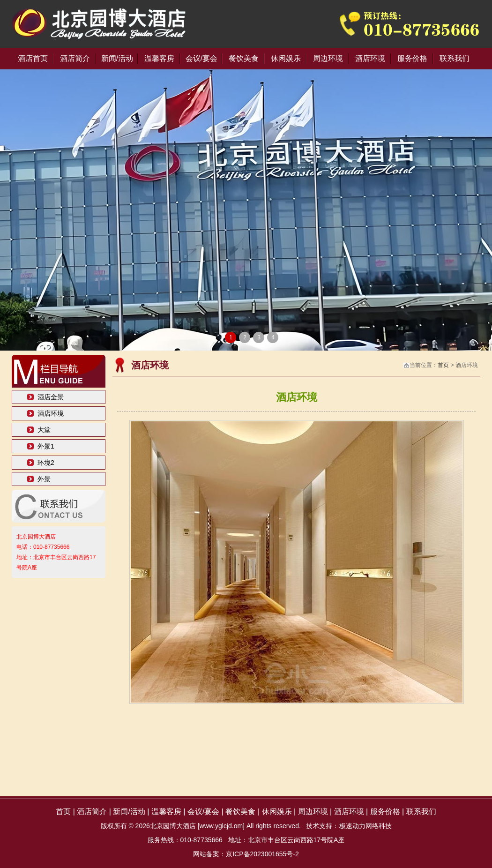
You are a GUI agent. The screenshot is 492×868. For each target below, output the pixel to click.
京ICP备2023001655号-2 (262, 854)
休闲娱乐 (286, 58)
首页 (443, 365)
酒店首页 (33, 58)
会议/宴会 (201, 58)
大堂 (44, 430)
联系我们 (455, 58)
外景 (44, 479)
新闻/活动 (117, 58)
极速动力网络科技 (365, 826)
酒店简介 (75, 58)
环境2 (46, 463)
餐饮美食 (244, 58)
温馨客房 (159, 58)
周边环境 (328, 58)
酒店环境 (370, 58)
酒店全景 (51, 397)
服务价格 (412, 58)
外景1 (46, 446)
